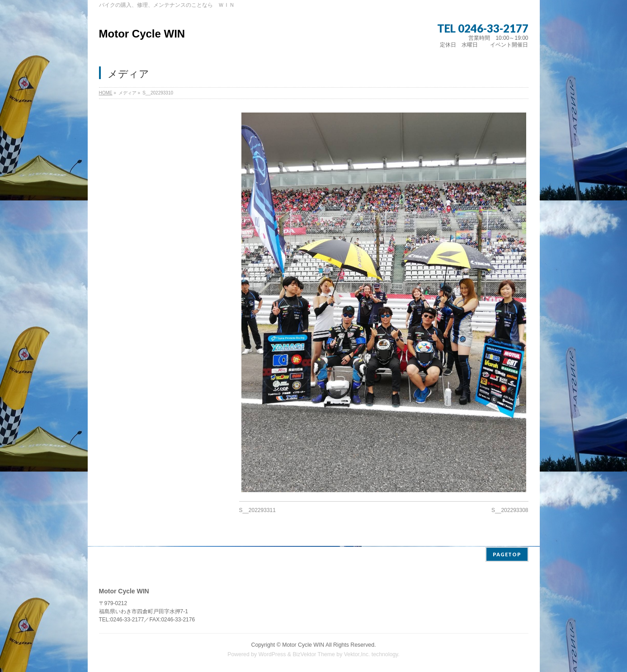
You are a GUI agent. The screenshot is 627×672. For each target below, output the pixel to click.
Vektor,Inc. (357, 653)
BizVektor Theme (314, 653)
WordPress (272, 653)
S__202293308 (510, 510)
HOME (106, 93)
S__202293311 (257, 510)
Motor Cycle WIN (142, 34)
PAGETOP (507, 553)
